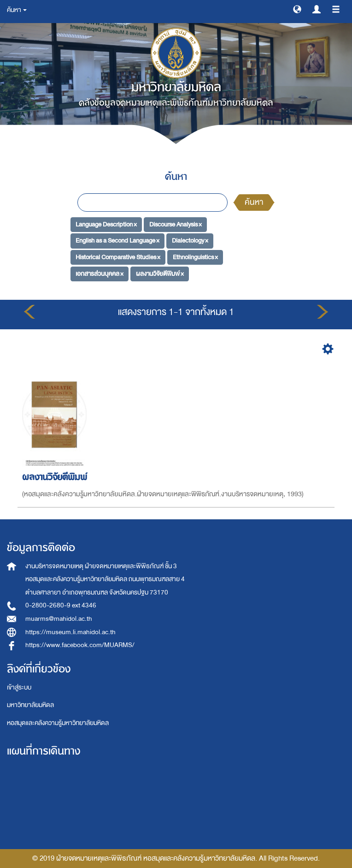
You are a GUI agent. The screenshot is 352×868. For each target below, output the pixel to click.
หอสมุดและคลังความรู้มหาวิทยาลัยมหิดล (58, 723)
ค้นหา (254, 202)
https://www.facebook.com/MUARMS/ (80, 645)
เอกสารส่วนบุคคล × (100, 273)
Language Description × (106, 224)
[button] (297, 9)
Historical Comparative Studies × (118, 257)
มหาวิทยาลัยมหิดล (30, 705)
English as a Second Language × (117, 241)
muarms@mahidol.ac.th (59, 619)
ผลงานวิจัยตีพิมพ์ (56, 477)
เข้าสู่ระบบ (19, 687)
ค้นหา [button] (17, 10)
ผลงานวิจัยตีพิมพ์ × (160, 273)
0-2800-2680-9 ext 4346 (61, 605)
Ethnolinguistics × (195, 257)
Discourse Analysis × (176, 224)
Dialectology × (190, 241)
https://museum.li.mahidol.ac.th (70, 632)
